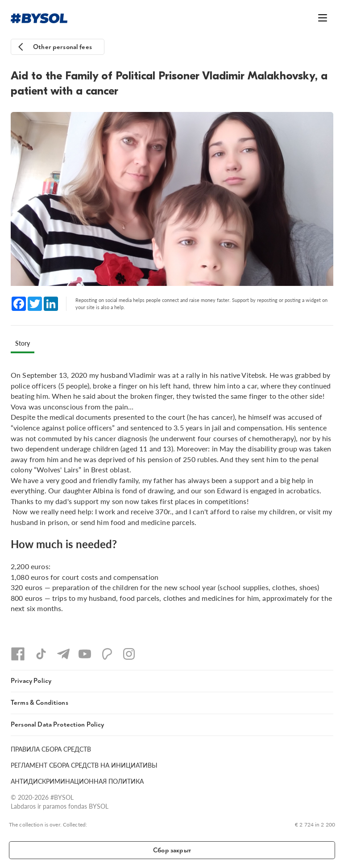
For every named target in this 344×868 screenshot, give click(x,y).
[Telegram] (63, 654)
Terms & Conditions (39, 703)
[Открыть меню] (323, 18)
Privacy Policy (31, 681)
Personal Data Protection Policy (58, 725)
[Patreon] (107, 654)
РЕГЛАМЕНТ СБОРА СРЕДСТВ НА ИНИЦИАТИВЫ (84, 765)
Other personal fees (62, 47)
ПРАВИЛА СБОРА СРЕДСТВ (51, 749)
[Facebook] (18, 654)
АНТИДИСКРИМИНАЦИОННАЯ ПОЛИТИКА (77, 781)
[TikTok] (41, 654)
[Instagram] (129, 654)
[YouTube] (85, 654)
